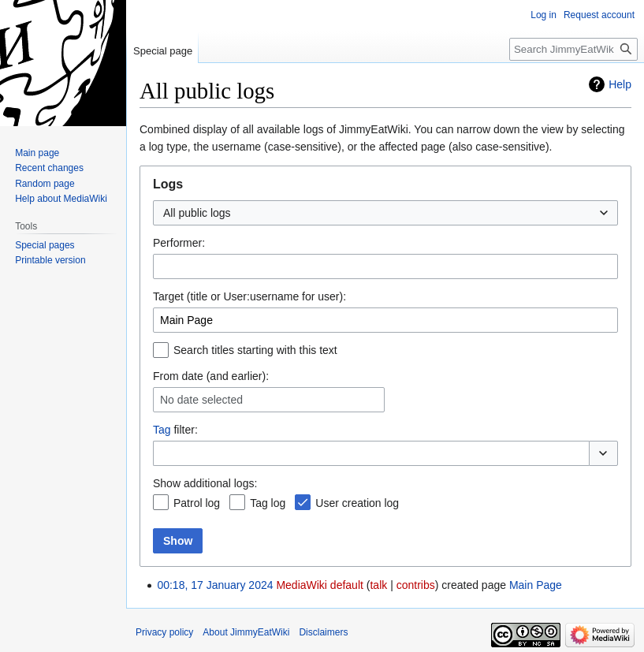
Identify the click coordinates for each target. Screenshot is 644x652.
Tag (162, 430)
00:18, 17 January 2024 (215, 585)
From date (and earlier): (211, 376)
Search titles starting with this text (255, 350)
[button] (603, 453)
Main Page (536, 585)
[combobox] (385, 213)
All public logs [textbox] (197, 213)
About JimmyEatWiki (246, 632)
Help (620, 84)
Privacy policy (164, 632)
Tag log (268, 503)
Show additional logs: (205, 483)
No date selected (201, 400)
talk (378, 585)
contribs (416, 585)
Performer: (179, 243)
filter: (175, 430)
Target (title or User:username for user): (249, 296)
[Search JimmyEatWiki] (573, 49)
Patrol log (197, 503)
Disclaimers (323, 632)
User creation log (357, 503)
